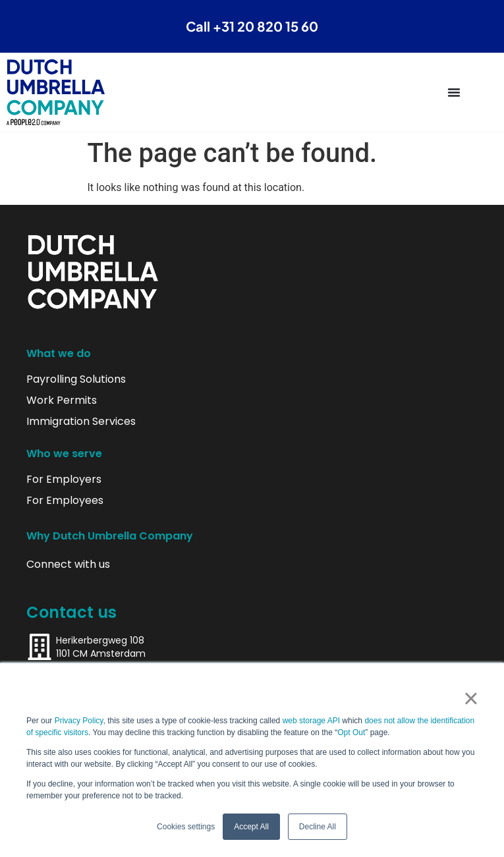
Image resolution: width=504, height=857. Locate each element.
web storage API (313, 721)
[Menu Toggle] (454, 92)
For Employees (65, 501)
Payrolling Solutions (76, 379)
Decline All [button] (318, 827)
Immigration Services (81, 422)
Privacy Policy (79, 721)
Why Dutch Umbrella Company (110, 536)
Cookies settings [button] (186, 827)
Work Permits (62, 401)
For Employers (64, 480)
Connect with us (68, 565)
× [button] (471, 698)
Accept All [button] (251, 827)
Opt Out (351, 733)
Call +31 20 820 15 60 (252, 26)
